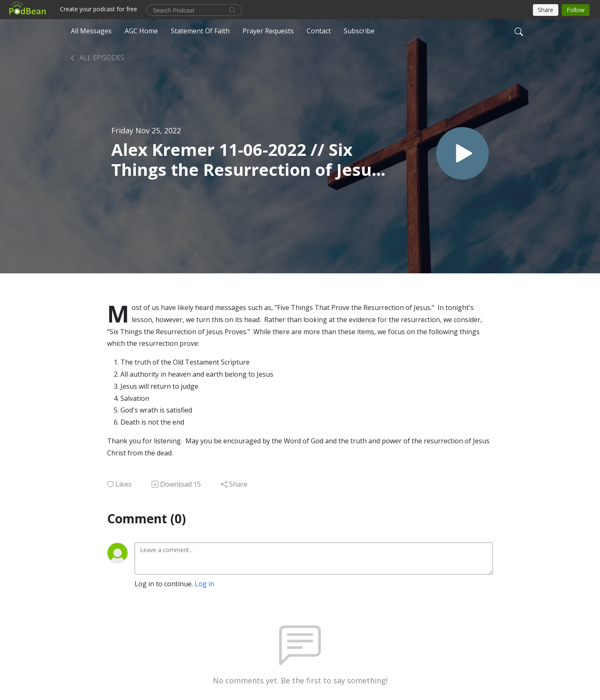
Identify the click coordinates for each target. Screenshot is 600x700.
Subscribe (359, 31)
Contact (319, 31)
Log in (204, 584)
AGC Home (141, 31)
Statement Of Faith (200, 31)
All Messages (91, 31)
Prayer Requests (268, 31)
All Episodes (97, 57)
